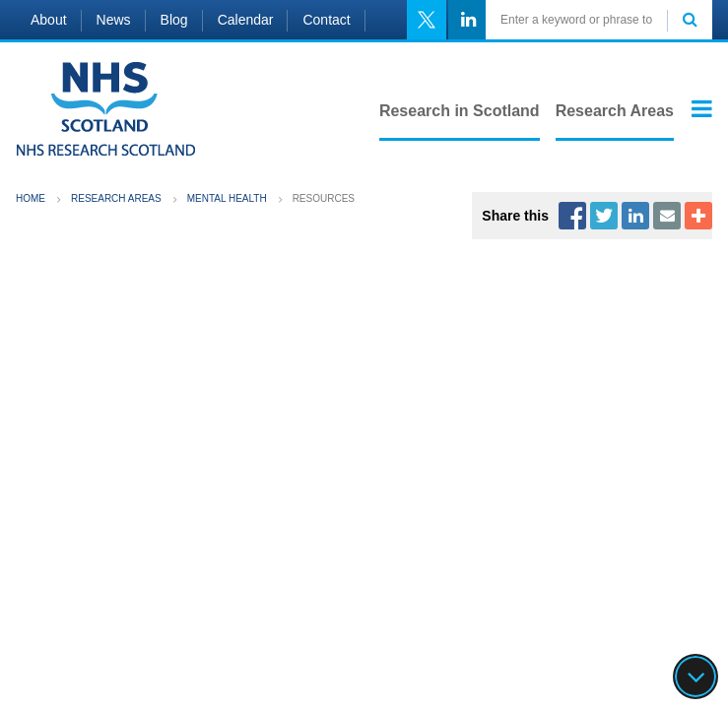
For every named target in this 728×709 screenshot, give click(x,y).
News (114, 20)
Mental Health (227, 198)
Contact (326, 20)
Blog (174, 20)
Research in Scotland (460, 111)
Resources (324, 198)
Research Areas (615, 111)
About (49, 20)
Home (31, 198)
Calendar (246, 20)
